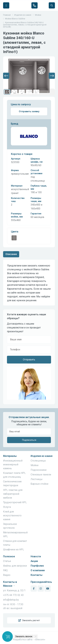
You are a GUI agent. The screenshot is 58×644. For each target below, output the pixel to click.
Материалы (10, 456)
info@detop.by (11, 600)
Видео (7, 575)
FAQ (5, 570)
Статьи (7, 561)
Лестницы (37, 479)
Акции (34, 561)
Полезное (9, 556)
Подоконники (39, 470)
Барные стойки (39, 484)
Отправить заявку (29, 111)
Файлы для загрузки (15, 566)
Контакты (37, 575)
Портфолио (37, 566)
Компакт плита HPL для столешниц (14, 475)
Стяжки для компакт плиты (15, 543)
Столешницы (38, 461)
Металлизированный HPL (15, 534)
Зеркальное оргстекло (10, 526)
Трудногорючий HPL (15, 502)
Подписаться (29, 440)
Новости (36, 556)
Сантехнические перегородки (12, 483)
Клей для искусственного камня (12, 515)
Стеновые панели (41, 475)
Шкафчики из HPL (14, 549)
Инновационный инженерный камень (13, 464)
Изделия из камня (42, 456)
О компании (38, 570)
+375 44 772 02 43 (13, 595)
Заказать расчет (29, 620)
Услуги (7, 507)
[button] (6, 76)
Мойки (34, 465)
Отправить (29, 360)
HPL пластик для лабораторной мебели (13, 494)
